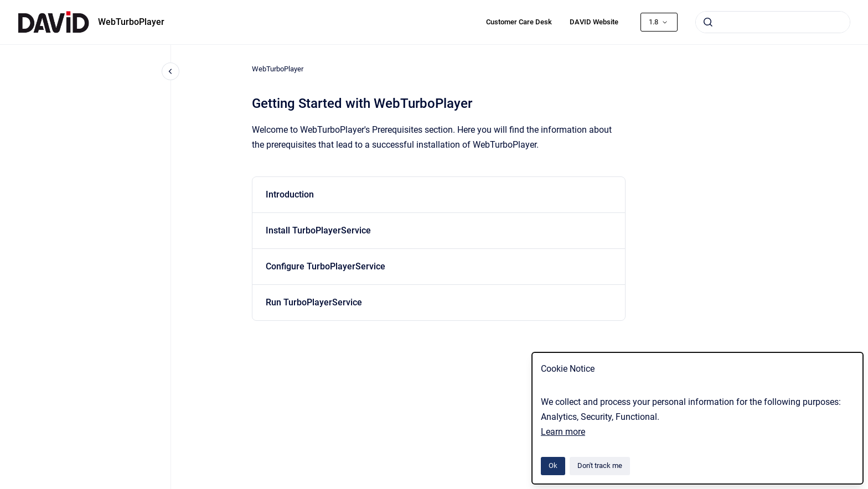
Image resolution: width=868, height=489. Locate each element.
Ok (553, 465)
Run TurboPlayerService (314, 302)
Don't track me (600, 465)
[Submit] (708, 22)
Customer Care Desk (519, 22)
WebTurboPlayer (131, 22)
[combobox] (773, 22)
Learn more (563, 432)
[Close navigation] (170, 71)
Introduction (290, 194)
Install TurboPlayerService (318, 230)
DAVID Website (594, 22)
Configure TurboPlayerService (325, 266)
